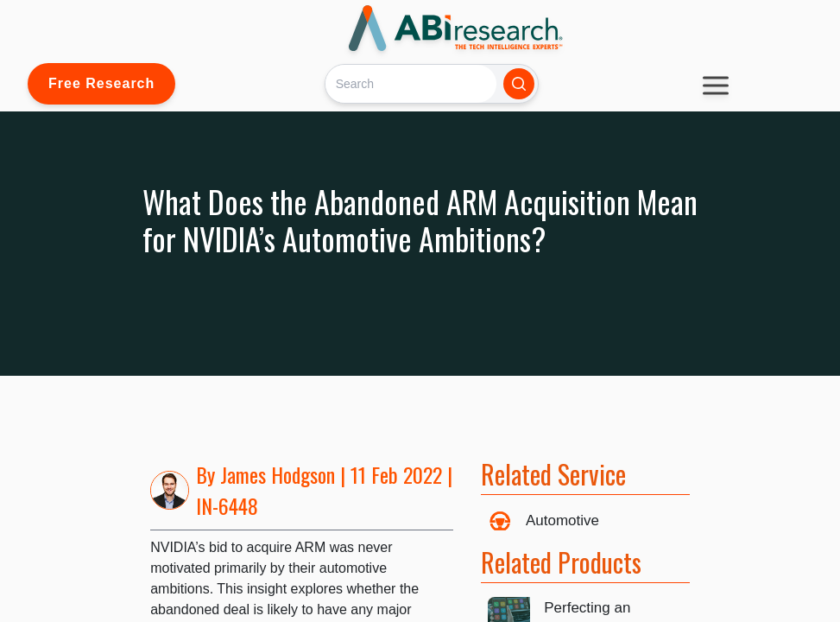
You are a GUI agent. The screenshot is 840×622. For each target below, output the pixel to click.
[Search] (411, 83)
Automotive (562, 520)
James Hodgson (278, 474)
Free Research (101, 83)
